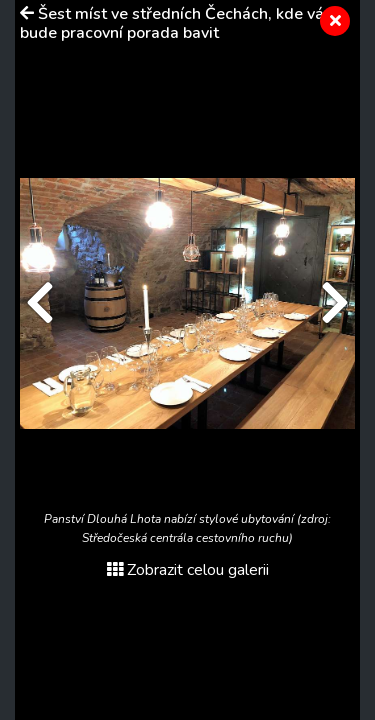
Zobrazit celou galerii (188, 570)
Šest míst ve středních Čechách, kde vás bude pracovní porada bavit (176, 23)
